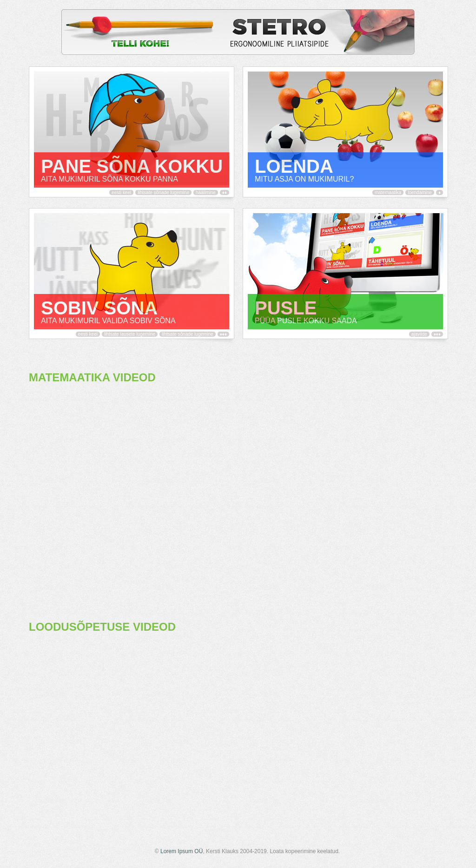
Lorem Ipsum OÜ (182, 851)
